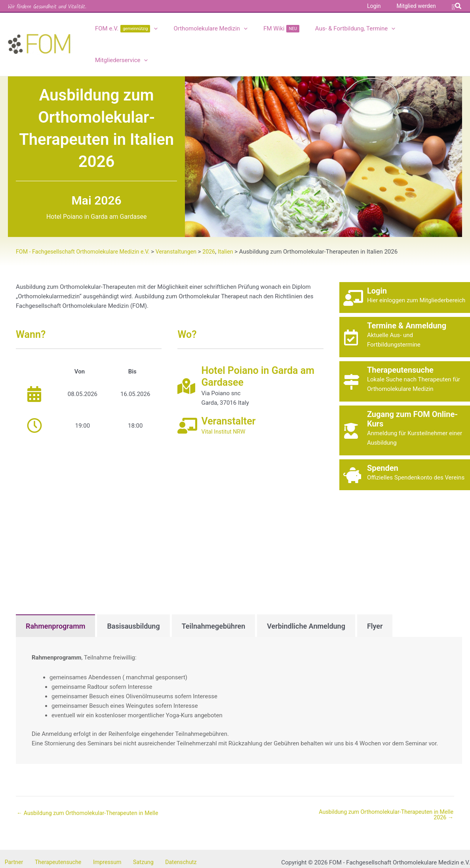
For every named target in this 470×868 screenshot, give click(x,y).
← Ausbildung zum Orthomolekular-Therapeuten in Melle (91, 784)
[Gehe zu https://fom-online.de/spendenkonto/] (405, 445)
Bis (132, 342)
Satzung (127, 833)
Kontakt (193, 833)
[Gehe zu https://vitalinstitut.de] (250, 396)
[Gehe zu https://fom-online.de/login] (405, 268)
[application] (162, 29)
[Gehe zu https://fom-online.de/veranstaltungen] (405, 307)
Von (80, 342)
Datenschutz (160, 833)
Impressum (95, 833)
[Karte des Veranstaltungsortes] (170, 497)
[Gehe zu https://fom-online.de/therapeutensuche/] (405, 352)
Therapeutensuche (50, 833)
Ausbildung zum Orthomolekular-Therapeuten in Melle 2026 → (382, 785)
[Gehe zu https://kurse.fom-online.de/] (405, 401)
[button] (457, 6)
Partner (10, 833)
